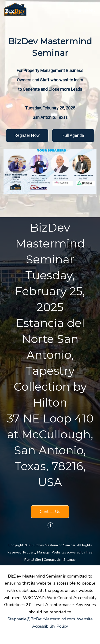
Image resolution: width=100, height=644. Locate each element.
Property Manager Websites (45, 552)
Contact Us (50, 512)
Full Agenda (73, 135)
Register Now (27, 135)
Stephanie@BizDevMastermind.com (41, 619)
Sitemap (70, 560)
